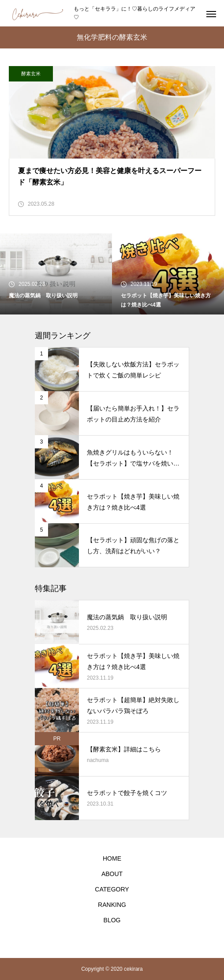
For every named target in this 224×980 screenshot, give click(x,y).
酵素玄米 (31, 74)
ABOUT (112, 874)
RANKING (112, 905)
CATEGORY (112, 889)
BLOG (112, 920)
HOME (112, 858)
